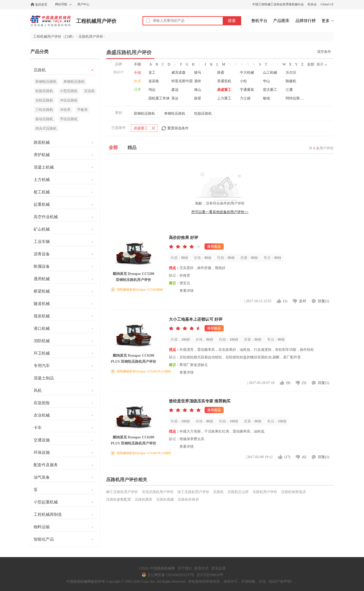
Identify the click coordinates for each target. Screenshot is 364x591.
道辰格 (154, 81)
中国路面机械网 (50, 21)
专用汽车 (42, 366)
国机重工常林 (159, 98)
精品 (132, 148)
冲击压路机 (69, 100)
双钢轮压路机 (144, 114)
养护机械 (42, 155)
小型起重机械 (46, 502)
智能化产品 (44, 539)
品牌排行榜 (306, 21)
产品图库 (281, 21)
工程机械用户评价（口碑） (54, 37)
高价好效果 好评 (184, 238)
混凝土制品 (44, 378)
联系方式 (201, 568)
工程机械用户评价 (96, 21)
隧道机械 (42, 304)
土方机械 (42, 180)
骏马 (198, 73)
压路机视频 (165, 500)
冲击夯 (65, 110)
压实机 (89, 91)
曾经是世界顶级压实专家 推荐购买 (200, 401)
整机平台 (259, 21)
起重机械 (42, 204)
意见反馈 (218, 568)
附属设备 (42, 266)
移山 (198, 90)
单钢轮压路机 (175, 114)
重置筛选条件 (178, 128)
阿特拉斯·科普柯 (297, 98)
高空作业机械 (46, 217)
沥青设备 (42, 254)
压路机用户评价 (91, 37)
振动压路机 (44, 119)
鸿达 (152, 90)
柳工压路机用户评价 (122, 492)
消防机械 (42, 341)
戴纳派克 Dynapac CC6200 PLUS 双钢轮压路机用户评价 (133, 359)
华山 (266, 81)
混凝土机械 (44, 167)
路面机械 (42, 142)
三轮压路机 (44, 110)
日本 (138, 89)
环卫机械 (42, 353)
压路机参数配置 (119, 500)
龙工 (152, 73)
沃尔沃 (291, 73)
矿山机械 (42, 229)
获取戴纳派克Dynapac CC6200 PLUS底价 (144, 371)
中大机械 (247, 73)
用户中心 (83, 4)
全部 (311, 64)
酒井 (198, 81)
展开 (320, 64)
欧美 (138, 81)
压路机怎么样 (238, 492)
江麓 (289, 90)
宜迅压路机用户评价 (158, 492)
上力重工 (224, 98)
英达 (175, 98)
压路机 (218, 492)
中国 (138, 73)
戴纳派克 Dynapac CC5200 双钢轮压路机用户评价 (133, 277)
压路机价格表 (188, 500)
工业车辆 (42, 242)
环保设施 (42, 452)
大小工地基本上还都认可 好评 (196, 319)
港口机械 (42, 328)
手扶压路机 (69, 119)
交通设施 (42, 440)
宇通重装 (247, 90)
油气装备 (42, 477)
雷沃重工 (270, 90)
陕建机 (291, 81)
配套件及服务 (46, 465)
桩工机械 (42, 192)
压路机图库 (144, 500)
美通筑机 (224, 81)
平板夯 (82, 110)
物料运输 (42, 527)
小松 (243, 81)
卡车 (38, 428)
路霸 (221, 73)
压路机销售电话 (293, 492)
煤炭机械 (42, 316)
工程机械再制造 (48, 514)
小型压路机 (69, 91)
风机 (38, 390)
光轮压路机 (44, 100)
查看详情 (187, 291)
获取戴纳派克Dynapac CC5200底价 (140, 290)
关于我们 (185, 568)
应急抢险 (42, 403)
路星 (198, 98)
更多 (326, 21)
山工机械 (270, 73)
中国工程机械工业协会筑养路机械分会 (278, 4)
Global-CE (327, 4)
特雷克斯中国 (182, 81)
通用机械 (42, 279)
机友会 (312, 4)
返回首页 (41, 5)
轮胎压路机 (203, 114)
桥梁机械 (42, 291)
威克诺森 (178, 73)
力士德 (245, 98)
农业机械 (42, 415)
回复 (324, 301)
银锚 (266, 98)
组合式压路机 (46, 128)
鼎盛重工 (224, 90)
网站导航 (61, 4)
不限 (138, 64)
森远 (175, 90)
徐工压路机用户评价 (193, 492)
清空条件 (324, 52)
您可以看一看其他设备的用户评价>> (220, 212)
